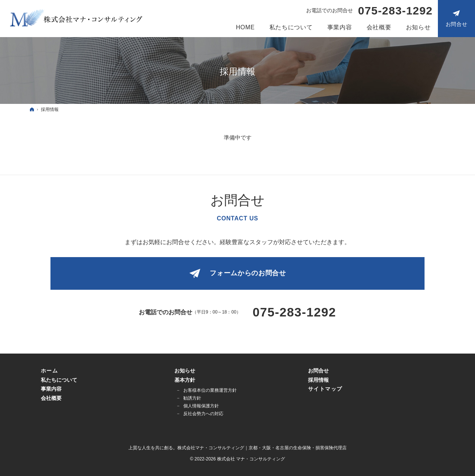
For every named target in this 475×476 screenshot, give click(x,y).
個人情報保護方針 (201, 406)
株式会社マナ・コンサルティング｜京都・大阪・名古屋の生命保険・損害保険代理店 (262, 448)
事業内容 (51, 389)
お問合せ (318, 371)
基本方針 (185, 380)
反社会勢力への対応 (203, 414)
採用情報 (318, 380)
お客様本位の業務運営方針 (210, 390)
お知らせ (185, 371)
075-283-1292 (395, 11)
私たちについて (59, 380)
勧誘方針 (192, 398)
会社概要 (51, 398)
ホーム (49, 371)
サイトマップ (325, 389)
